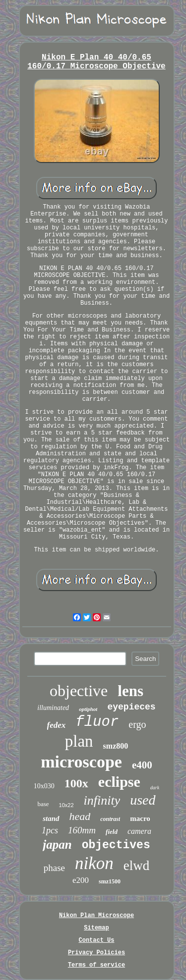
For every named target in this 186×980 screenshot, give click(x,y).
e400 (142, 765)
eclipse (119, 782)
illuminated (53, 708)
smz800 (116, 746)
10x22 (66, 805)
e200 (81, 880)
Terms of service (96, 965)
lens (130, 691)
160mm (82, 830)
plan (79, 741)
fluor (97, 722)
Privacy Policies (96, 953)
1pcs (50, 830)
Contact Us (96, 940)
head (80, 816)
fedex (57, 725)
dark (155, 788)
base (43, 804)
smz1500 (110, 881)
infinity (102, 800)
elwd (136, 866)
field (112, 832)
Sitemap (96, 928)
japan (57, 844)
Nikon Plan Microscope (96, 916)
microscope (81, 762)
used (143, 800)
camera (139, 831)
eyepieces (131, 707)
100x (76, 783)
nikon (94, 863)
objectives (116, 845)
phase (54, 868)
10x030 (44, 786)
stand (51, 818)
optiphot (88, 709)
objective (79, 691)
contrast (110, 819)
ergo (137, 724)
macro (140, 818)
